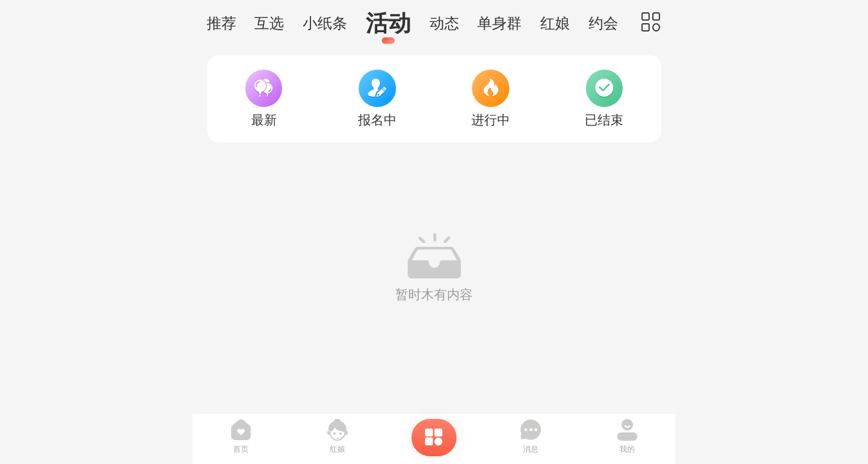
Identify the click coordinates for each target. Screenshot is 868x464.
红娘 (555, 23)
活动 (388, 23)
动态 (444, 23)
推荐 (222, 23)
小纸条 (325, 23)
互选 (269, 23)
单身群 (499, 23)
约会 (603, 23)
